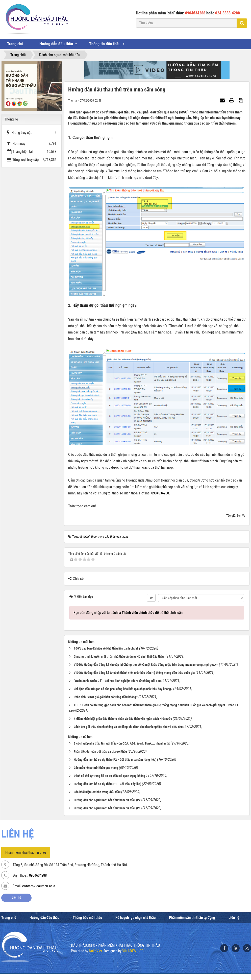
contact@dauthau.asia (39, 886)
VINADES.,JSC (133, 951)
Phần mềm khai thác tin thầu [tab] (26, 852)
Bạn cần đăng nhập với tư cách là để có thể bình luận (128, 613)
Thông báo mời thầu (87, 918)
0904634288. (161, 493)
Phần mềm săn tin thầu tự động (192, 918)
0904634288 (38, 875)
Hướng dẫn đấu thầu (56, 44)
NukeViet (95, 951)
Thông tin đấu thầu (105, 44)
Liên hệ (16, 898)
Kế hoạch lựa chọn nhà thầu (135, 918)
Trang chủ (15, 44)
